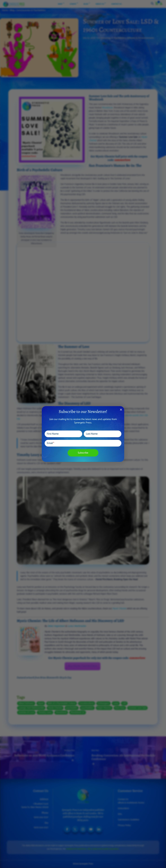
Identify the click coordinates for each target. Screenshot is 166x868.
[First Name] (63, 434)
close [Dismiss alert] (121, 410)
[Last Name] (103, 434)
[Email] (83, 443)
